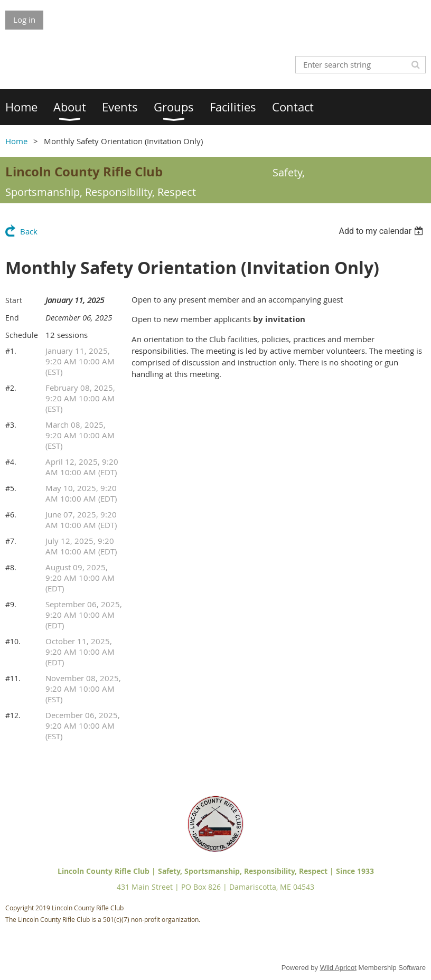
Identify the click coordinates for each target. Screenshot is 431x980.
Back (29, 231)
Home (16, 141)
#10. (13, 641)
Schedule (22, 335)
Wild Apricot (338, 968)
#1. (11, 351)
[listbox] (382, 231)
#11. (13, 678)
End (12, 318)
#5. (11, 488)
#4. (11, 462)
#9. (11, 604)
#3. (11, 425)
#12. (13, 715)
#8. (11, 567)
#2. (11, 388)
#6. (11, 515)
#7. (11, 541)
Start (14, 300)
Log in (24, 20)
